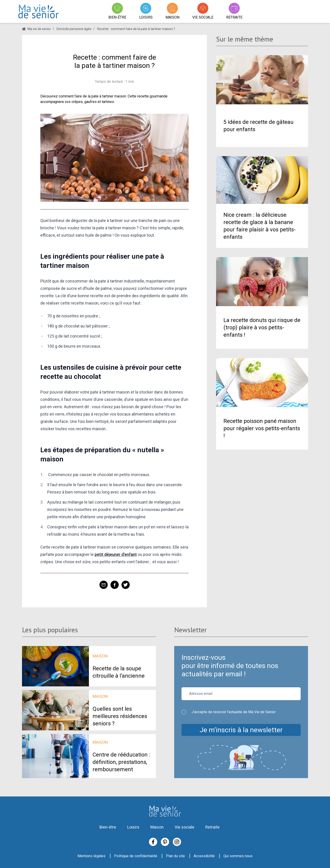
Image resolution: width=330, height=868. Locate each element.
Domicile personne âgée (74, 29)
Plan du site (175, 856)
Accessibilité (204, 856)
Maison (157, 827)
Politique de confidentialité (136, 856)
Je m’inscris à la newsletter (241, 730)
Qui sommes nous (238, 856)
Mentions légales (91, 856)
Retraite (212, 827)
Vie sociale (184, 827)
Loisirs (133, 827)
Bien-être (108, 827)
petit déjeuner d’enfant (116, 554)
